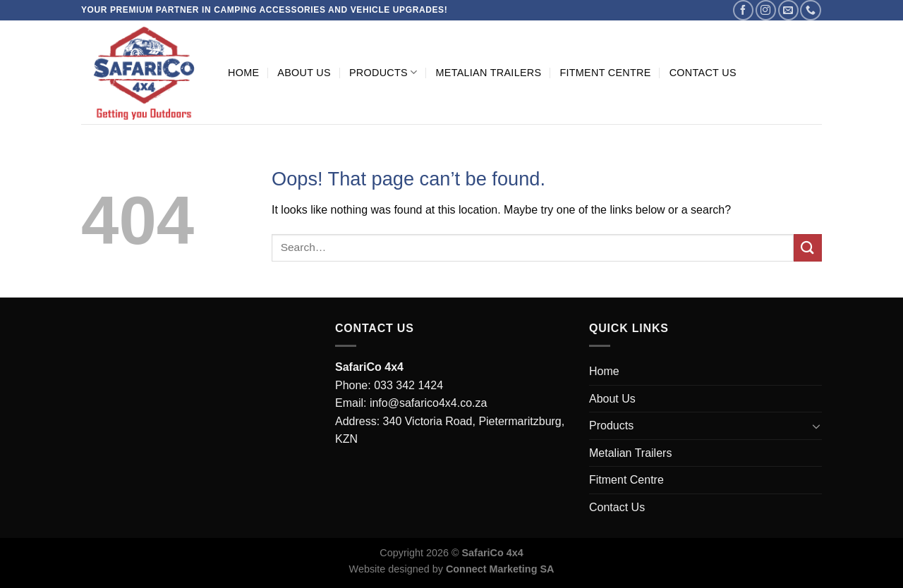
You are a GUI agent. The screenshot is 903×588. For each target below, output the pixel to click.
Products (383, 72)
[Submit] (808, 248)
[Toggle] (816, 426)
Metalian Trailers (488, 73)
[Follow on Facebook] (743, 10)
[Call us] (810, 10)
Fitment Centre (605, 73)
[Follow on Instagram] (766, 10)
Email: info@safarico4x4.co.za (411, 403)
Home (243, 73)
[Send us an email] (788, 10)
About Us (304, 73)
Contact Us (703, 73)
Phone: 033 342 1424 (389, 385)
